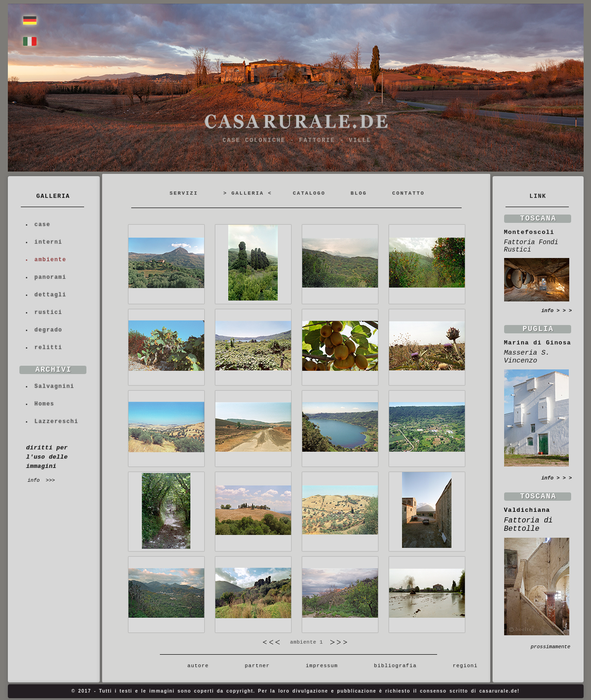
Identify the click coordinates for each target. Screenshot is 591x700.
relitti (49, 348)
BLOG (359, 193)
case (43, 225)
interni (49, 242)
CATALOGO (309, 193)
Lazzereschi (57, 422)
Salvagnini (55, 387)
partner (257, 666)
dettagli (51, 295)
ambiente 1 (305, 642)
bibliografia (395, 666)
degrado (49, 330)
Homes (45, 404)
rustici (49, 313)
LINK (538, 196)
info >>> (41, 480)
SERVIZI (184, 193)
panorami (51, 277)
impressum (322, 666)
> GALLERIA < (248, 193)
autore (193, 666)
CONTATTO (408, 193)
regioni (461, 666)
